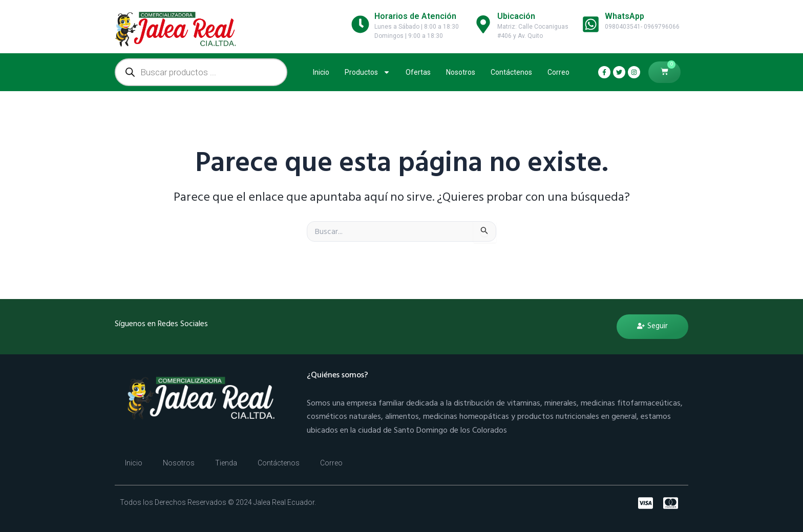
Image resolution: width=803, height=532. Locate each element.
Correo (558, 72)
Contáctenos (511, 72)
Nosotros (461, 72)
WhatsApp (625, 16)
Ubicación (516, 16)
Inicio (321, 72)
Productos (367, 72)
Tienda (226, 463)
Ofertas (418, 72)
